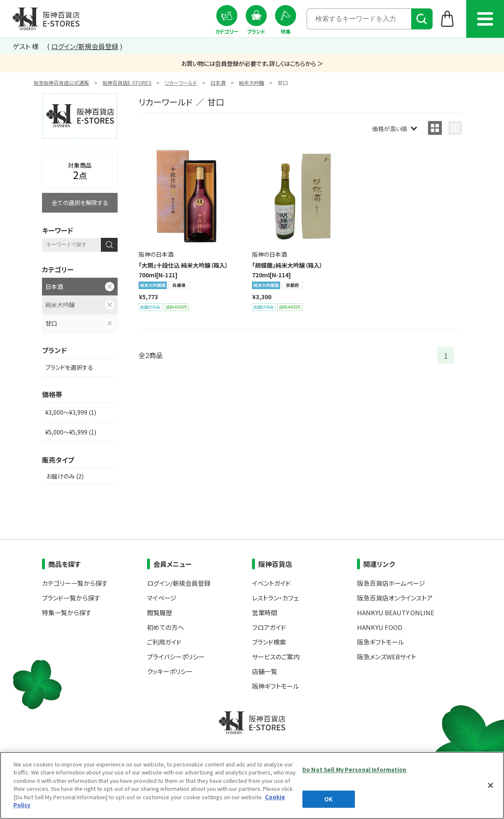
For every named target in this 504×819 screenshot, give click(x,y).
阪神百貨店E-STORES (127, 83)
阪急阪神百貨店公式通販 (61, 83)
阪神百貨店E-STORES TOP (46, 19)
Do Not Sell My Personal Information (354, 770)
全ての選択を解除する (80, 203)
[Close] (491, 785)
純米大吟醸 (252, 83)
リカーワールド (181, 83)
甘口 (51, 323)
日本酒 (218, 83)
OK (328, 799)
